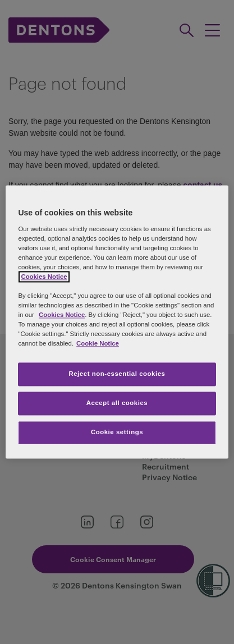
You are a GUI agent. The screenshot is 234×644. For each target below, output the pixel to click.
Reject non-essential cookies (117, 374)
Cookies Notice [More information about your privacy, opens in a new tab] (44, 277)
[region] (117, 322)
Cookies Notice (62, 315)
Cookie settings (117, 433)
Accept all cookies (117, 403)
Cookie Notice (98, 344)
